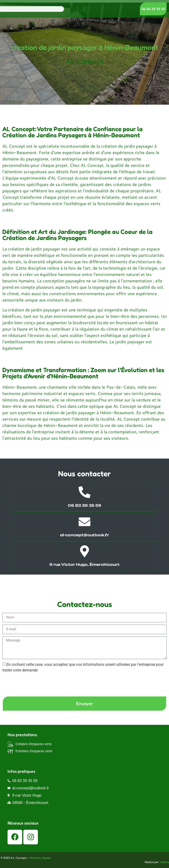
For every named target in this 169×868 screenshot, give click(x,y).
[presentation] (38, 684)
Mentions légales (40, 858)
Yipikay (164, 862)
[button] (84, 9)
